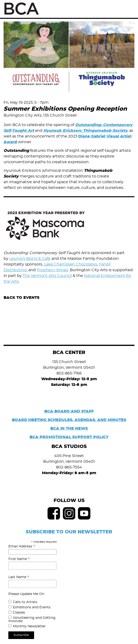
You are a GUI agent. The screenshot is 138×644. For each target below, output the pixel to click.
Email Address (22, 546)
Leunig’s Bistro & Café (30, 259)
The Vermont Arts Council (47, 276)
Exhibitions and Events (32, 607)
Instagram (69, 513)
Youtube (84, 513)
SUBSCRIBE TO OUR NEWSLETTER (69, 532)
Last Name (19, 577)
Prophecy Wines (52, 270)
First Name (19, 559)
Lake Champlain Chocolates (71, 264)
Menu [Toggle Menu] (129, 9)
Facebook (54, 513)
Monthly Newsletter (29, 626)
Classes (19, 613)
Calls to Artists (25, 602)
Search (118, 9)
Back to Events (21, 298)
